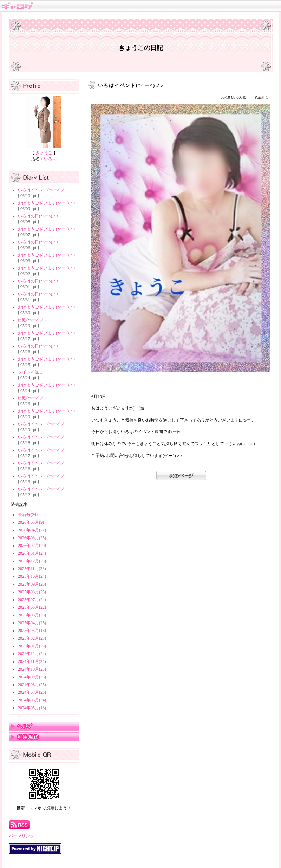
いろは (50, 159)
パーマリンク (21, 836)
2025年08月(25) (32, 592)
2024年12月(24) (32, 654)
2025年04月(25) (32, 623)
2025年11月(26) (32, 569)
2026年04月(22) (32, 530)
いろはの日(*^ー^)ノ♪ (38, 216)
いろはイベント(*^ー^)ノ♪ (42, 190)
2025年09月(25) (32, 584)
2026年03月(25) (32, 538)
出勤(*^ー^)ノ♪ (32, 320)
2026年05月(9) (31, 522)
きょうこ (44, 153)
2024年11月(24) (32, 661)
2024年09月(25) (32, 677)
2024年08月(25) (32, 685)
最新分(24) (28, 515)
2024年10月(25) (32, 669)
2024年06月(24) (32, 700)
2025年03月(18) (32, 631)
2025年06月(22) (32, 607)
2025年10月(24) (32, 576)
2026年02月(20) (32, 546)
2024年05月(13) (32, 708)
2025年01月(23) (32, 646)
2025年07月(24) (32, 600)
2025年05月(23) (32, 615)
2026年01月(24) (32, 553)
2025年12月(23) (32, 561)
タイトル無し (31, 372)
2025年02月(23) (32, 638)
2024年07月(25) (32, 692)
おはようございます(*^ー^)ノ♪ (47, 203)
